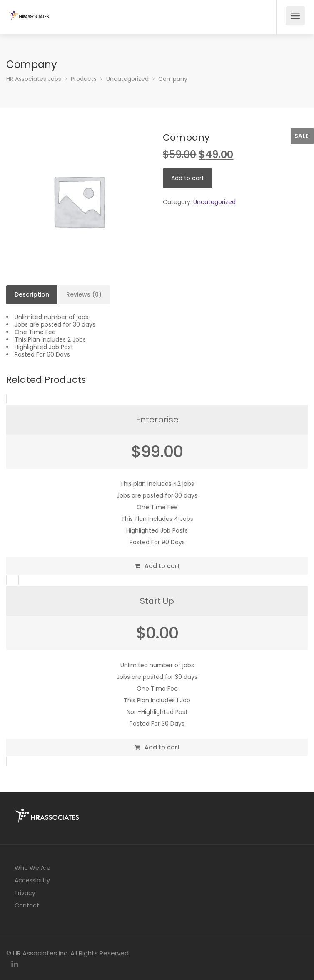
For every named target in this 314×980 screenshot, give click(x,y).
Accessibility (32, 880)
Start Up (157, 601)
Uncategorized (214, 202)
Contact (27, 905)
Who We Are (32, 868)
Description (32, 294)
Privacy (25, 893)
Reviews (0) (84, 294)
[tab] (32, 295)
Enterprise (157, 420)
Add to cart (188, 178)
